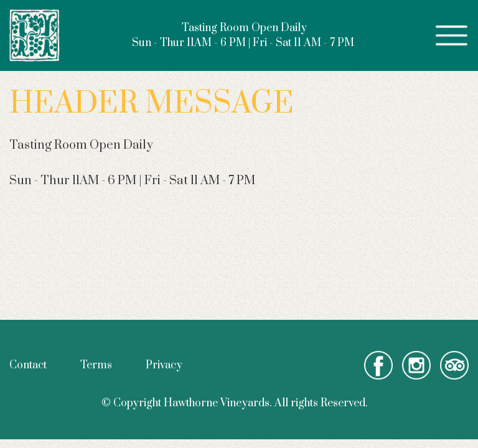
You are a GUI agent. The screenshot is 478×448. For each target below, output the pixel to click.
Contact (28, 365)
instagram (416, 365)
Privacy (164, 365)
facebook (378, 365)
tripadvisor (454, 365)
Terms (96, 365)
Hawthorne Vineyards (35, 35)
